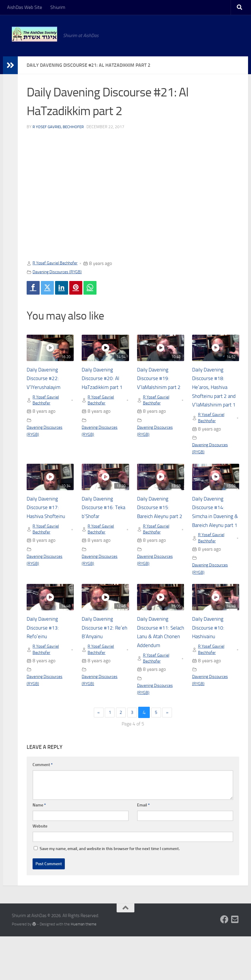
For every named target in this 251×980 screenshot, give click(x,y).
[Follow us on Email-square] (235, 963)
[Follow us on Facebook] (224, 963)
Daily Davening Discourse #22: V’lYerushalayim (46, 380)
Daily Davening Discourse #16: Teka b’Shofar (100, 520)
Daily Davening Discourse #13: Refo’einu (45, 660)
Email (143, 848)
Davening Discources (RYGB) (60, 272)
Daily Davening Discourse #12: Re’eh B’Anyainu (102, 660)
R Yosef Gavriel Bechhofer (60, 127)
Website (40, 869)
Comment (43, 808)
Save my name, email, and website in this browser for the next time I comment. (110, 892)
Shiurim (58, 7)
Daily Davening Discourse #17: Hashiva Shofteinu (49, 520)
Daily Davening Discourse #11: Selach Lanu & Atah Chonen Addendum (155, 669)
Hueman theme (84, 967)
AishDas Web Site (25, 7)
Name (39, 848)
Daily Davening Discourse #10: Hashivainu (210, 660)
